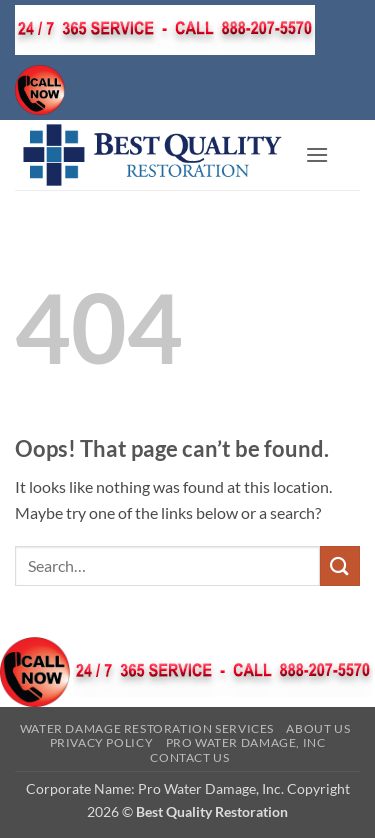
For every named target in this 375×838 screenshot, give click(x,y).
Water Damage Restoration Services (147, 728)
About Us (318, 728)
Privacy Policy (102, 742)
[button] (317, 154)
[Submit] (340, 565)
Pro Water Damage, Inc (246, 742)
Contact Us (189, 757)
